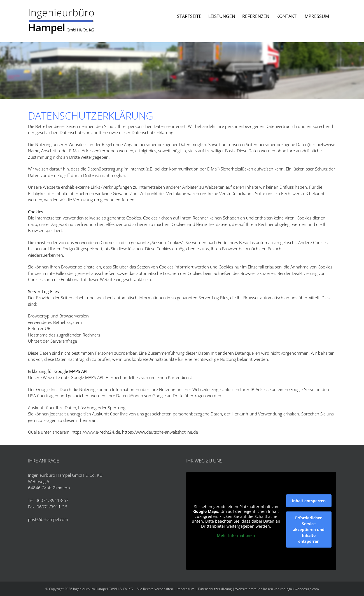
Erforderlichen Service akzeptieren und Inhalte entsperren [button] (309, 530)
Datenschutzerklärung (215, 589)
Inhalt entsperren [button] (309, 501)
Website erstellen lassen (254, 589)
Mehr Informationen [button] (236, 536)
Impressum (186, 589)
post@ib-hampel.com (48, 519)
